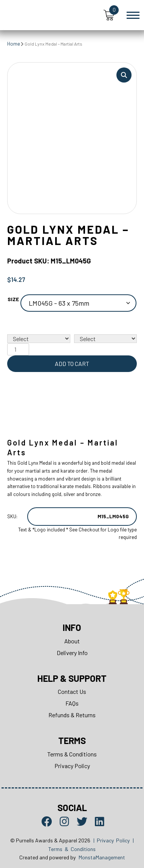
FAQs (72, 703)
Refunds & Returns (72, 715)
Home (14, 44)
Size (13, 299)
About (72, 641)
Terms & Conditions (72, 754)
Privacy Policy (72, 766)
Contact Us (72, 691)
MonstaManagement (102, 857)
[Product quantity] (18, 349)
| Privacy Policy (111, 840)
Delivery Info (72, 653)
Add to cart (72, 364)
